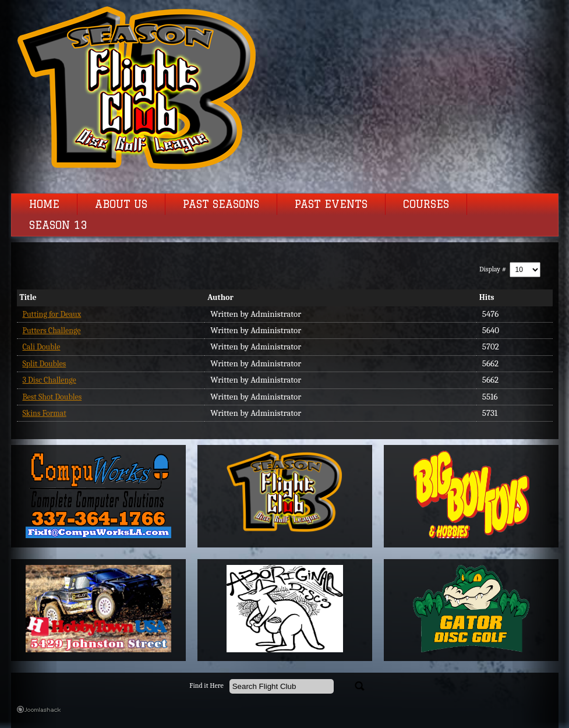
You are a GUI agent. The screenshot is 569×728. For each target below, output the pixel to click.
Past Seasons (221, 204)
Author (220, 297)
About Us (121, 204)
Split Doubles (45, 364)
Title (28, 297)
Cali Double (42, 347)
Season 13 (58, 225)
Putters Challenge (52, 331)
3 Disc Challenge (50, 380)
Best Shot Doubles (52, 397)
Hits (487, 297)
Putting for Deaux (52, 314)
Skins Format (45, 413)
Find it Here (206, 685)
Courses (426, 204)
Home (44, 204)
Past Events (331, 204)
